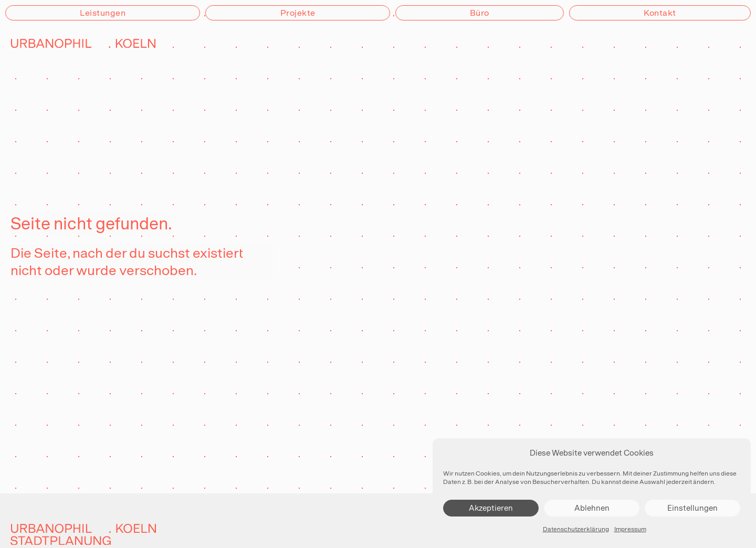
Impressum (630, 529)
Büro (480, 13)
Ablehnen (592, 508)
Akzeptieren (491, 508)
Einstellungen (692, 508)
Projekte (298, 13)
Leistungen (103, 13)
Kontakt (660, 13)
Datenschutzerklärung (576, 529)
